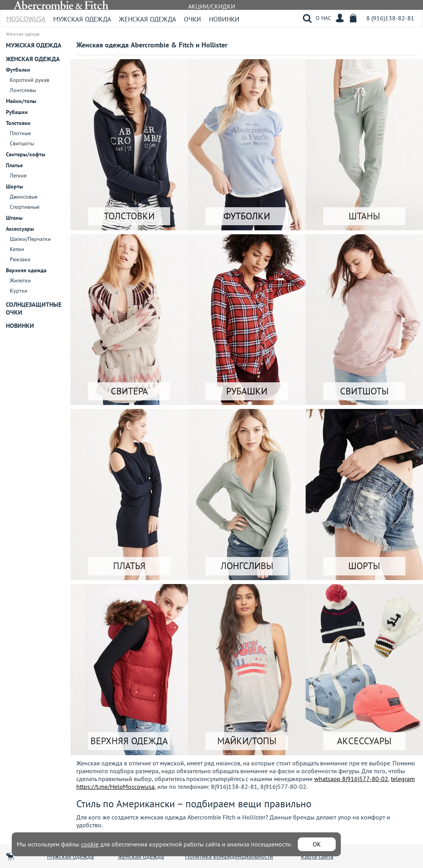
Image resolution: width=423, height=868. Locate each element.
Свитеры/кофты (26, 154)
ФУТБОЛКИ (247, 216)
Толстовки (18, 123)
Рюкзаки (20, 259)
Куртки (19, 291)
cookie (90, 844)
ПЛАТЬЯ (129, 566)
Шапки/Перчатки (30, 239)
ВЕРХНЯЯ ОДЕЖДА (129, 741)
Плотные (20, 133)
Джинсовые (24, 197)
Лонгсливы (23, 90)
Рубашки (17, 112)
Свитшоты (22, 143)
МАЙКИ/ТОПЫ (247, 741)
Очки (193, 19)
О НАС (323, 18)
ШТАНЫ (364, 216)
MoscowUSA (26, 16)
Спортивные (25, 207)
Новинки (224, 19)
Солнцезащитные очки (34, 308)
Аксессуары (20, 229)
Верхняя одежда (26, 270)
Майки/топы (21, 101)
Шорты (14, 186)
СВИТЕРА (129, 391)
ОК (317, 844)
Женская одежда (148, 19)
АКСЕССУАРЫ (364, 741)
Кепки (17, 249)
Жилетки (20, 280)
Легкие (18, 175)
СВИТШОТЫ (364, 391)
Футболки (18, 70)
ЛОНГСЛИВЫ (247, 566)
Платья (14, 165)
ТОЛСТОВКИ (129, 216)
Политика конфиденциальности (229, 856)
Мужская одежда (82, 19)
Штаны (14, 218)
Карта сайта (317, 856)
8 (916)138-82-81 (390, 18)
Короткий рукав (30, 80)
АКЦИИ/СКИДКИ (212, 6)
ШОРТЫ (364, 566)
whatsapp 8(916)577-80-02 (351, 779)
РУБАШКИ (247, 391)
